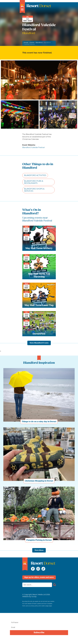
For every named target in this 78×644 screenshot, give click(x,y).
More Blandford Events (39, 343)
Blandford (39, 43)
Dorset (26, 43)
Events (32, 43)
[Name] (39, 622)
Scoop (34, 597)
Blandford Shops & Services (34, 190)
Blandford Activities (35, 175)
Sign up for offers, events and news (39, 577)
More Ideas (39, 550)
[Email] (39, 627)
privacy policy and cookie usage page (41, 606)
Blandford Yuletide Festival (33, 147)
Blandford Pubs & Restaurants (34, 182)
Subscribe (39, 633)
